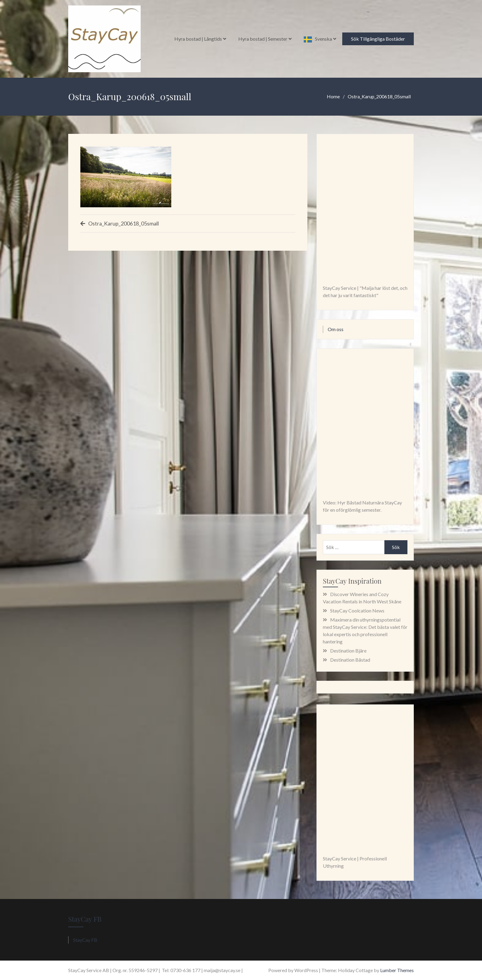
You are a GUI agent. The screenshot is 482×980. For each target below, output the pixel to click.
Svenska (323, 39)
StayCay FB (85, 919)
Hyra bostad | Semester (263, 39)
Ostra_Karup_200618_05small (124, 223)
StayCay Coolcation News (357, 610)
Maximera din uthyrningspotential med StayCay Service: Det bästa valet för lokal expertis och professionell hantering (365, 631)
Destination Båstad (350, 660)
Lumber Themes (397, 970)
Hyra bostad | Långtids (198, 39)
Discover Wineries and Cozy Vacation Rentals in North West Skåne (362, 598)
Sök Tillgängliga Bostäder (378, 39)
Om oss (336, 329)
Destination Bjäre (348, 651)
